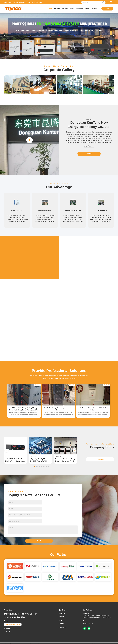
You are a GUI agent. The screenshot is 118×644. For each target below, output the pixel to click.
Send (39, 541)
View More (89, 146)
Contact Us (62, 627)
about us (57, 9)
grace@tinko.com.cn (13, 624)
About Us (62, 613)
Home (50, 9)
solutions (80, 9)
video (87, 9)
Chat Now (89, 154)
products (65, 9)
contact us (95, 9)
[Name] (103, 2)
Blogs (61, 620)
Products (62, 617)
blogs (72, 9)
